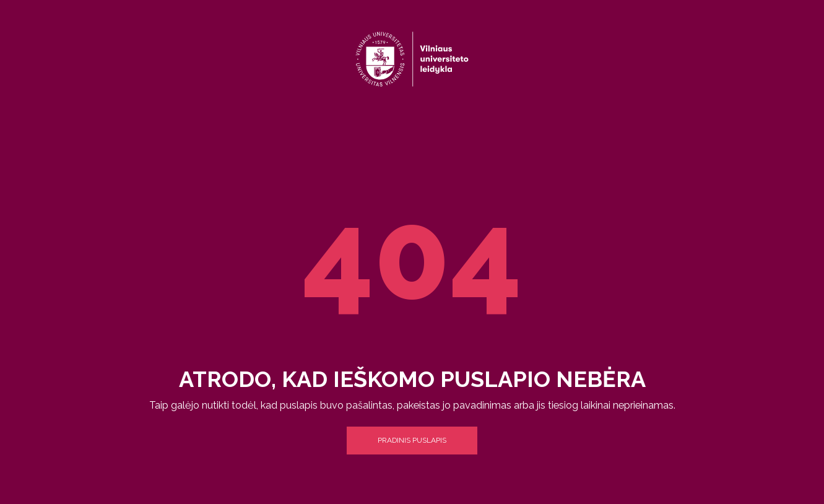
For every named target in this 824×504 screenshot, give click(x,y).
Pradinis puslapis (412, 440)
